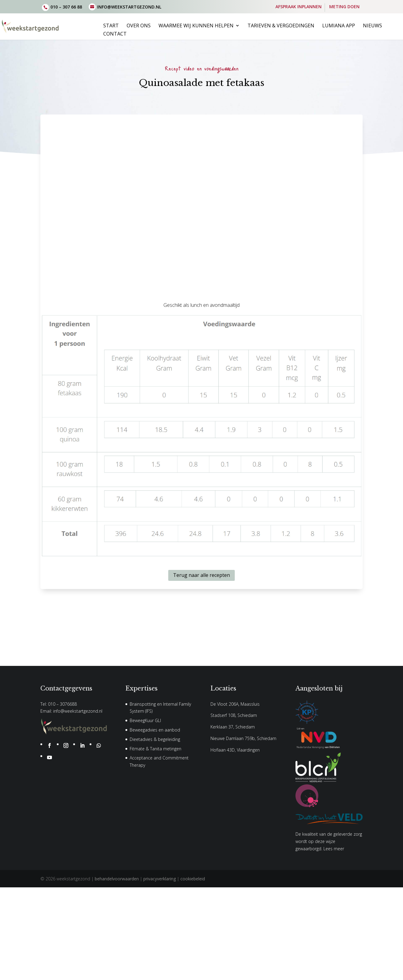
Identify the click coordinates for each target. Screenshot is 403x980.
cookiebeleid (193, 879)
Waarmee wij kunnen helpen (196, 26)
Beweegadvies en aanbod (155, 730)
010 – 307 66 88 (66, 7)
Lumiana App (339, 26)
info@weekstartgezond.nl (78, 711)
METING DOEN (344, 7)
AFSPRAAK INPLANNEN (299, 7)
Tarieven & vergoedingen (281, 26)
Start (111, 26)
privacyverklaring (160, 879)
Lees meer (334, 849)
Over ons (139, 26)
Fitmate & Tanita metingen (155, 749)
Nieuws (372, 26)
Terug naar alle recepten (202, 575)
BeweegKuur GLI (145, 720)
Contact (115, 34)
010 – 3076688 (62, 704)
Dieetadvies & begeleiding (155, 739)
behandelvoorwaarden (117, 879)
